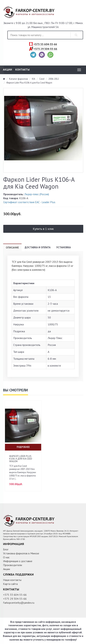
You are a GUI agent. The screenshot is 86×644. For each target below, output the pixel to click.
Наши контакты (12, 580)
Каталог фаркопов (18, 79)
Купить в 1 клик (43, 229)
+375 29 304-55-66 (45, 49)
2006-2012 (54, 79)
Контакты (22, 69)
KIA (34, 79)
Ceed (42, 79)
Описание (12, 248)
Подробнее (23, 447)
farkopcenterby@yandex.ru (19, 603)
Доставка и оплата (38, 247)
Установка (64, 247)
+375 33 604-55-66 (45, 44)
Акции (7, 69)
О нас (6, 557)
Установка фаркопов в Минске (21, 553)
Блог (6, 549)
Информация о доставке (18, 561)
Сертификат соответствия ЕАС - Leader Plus (29, 202)
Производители (13, 565)
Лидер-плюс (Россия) (37, 194)
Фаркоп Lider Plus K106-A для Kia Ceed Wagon (29, 83)
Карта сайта (10, 584)
